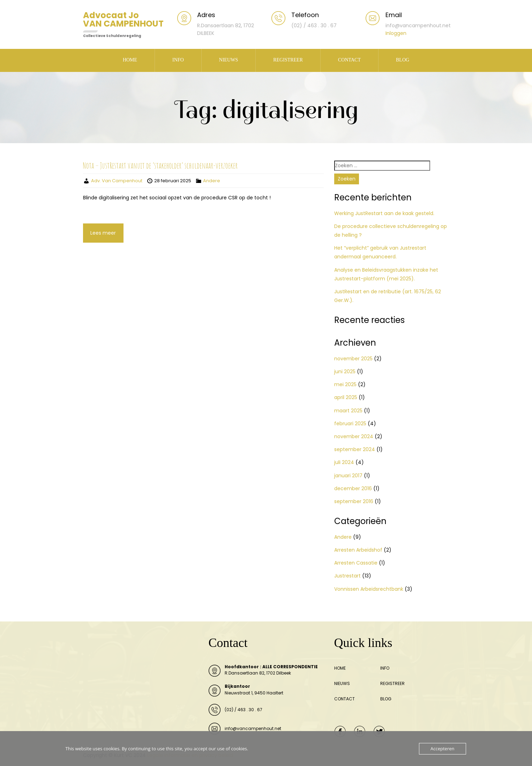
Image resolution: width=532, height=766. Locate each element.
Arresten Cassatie (356, 563)
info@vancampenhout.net (253, 728)
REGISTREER (288, 60)
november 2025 (353, 359)
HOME (130, 60)
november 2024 (354, 436)
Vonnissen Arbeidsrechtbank (369, 589)
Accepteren (442, 749)
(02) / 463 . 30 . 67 (243, 710)
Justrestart (347, 576)
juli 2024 (344, 462)
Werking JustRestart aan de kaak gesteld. (384, 213)
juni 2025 (345, 371)
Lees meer (103, 233)
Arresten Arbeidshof (358, 550)
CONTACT (349, 60)
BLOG (403, 60)
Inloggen (396, 33)
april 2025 (346, 397)
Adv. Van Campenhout (117, 181)
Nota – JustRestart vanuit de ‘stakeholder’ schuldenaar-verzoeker (160, 165)
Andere (212, 181)
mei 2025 (345, 384)
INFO (178, 60)
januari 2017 (348, 476)
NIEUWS (228, 60)
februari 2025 (350, 423)
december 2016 (353, 488)
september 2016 (354, 501)
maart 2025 (348, 411)
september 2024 (355, 449)
